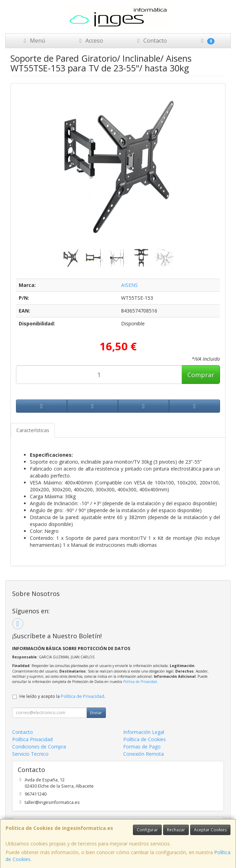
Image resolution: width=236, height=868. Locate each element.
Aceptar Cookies (210, 830)
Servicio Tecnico (30, 754)
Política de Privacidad (140, 682)
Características (33, 430)
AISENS (129, 285)
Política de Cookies (145, 739)
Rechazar (176, 830)
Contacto (151, 41)
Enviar (96, 713)
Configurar (147, 830)
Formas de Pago (142, 747)
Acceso (90, 41)
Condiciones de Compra (39, 747)
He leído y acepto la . (62, 696)
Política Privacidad (32, 739)
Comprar (201, 375)
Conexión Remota (144, 754)
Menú (33, 41)
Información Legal (144, 732)
